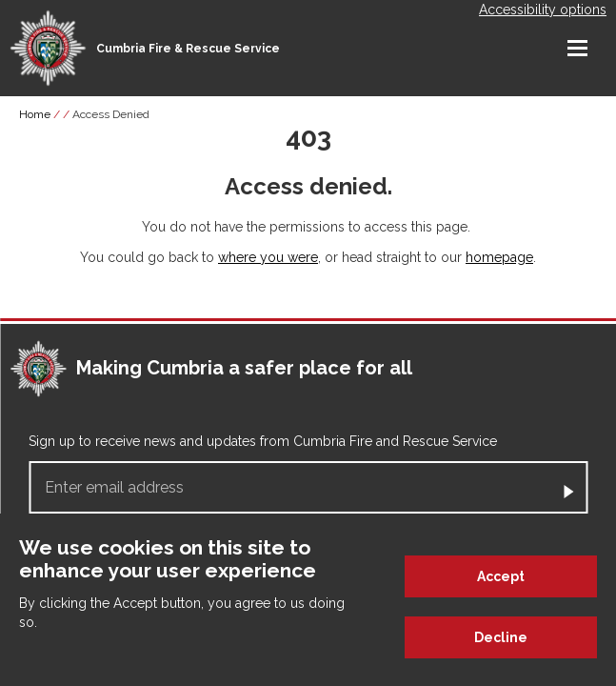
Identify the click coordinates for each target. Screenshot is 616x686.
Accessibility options (543, 10)
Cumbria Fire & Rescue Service (188, 49)
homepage (499, 257)
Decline (501, 638)
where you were (268, 257)
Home (35, 114)
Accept (501, 577)
